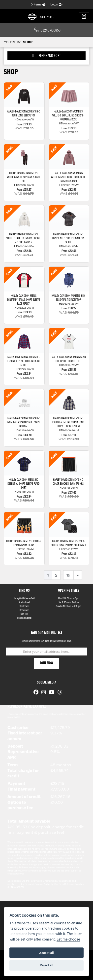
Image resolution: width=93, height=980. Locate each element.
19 (68, 575)
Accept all (46, 953)
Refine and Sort (47, 56)
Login (56, 4)
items (38, 4)
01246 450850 (47, 31)
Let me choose (68, 939)
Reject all (46, 965)
